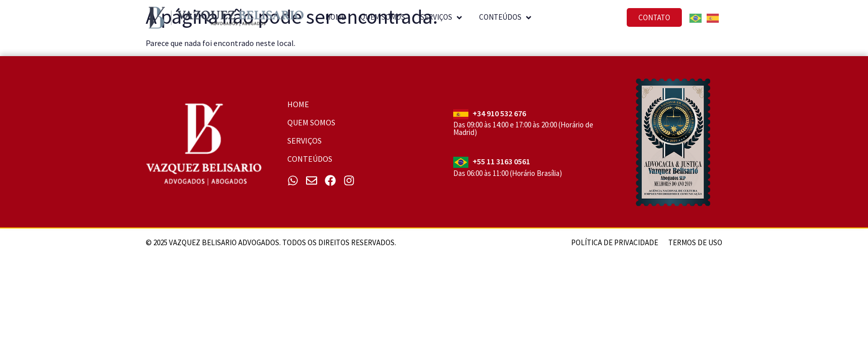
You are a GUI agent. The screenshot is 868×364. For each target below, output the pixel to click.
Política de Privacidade (615, 242)
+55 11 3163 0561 (501, 161)
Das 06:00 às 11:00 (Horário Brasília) (508, 173)
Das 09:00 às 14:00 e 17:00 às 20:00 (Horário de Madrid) (523, 128)
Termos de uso (695, 242)
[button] (449, 15)
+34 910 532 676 (499, 113)
